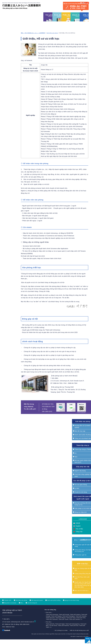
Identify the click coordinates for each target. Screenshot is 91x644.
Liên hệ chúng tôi (32, 607)
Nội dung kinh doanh (37, 605)
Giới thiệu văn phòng (52, 38)
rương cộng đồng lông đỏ (83, 578)
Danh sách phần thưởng (54, 605)
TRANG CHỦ (8, 605)
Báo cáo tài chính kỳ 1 (82, 595)
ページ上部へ (85, 632)
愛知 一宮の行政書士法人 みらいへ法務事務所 (33, 38)
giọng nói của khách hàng (72, 605)
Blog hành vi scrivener (10, 607)
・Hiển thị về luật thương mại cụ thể (79, 635)
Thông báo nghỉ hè (81, 559)
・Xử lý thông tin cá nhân (61, 635)
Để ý (22, 607)
